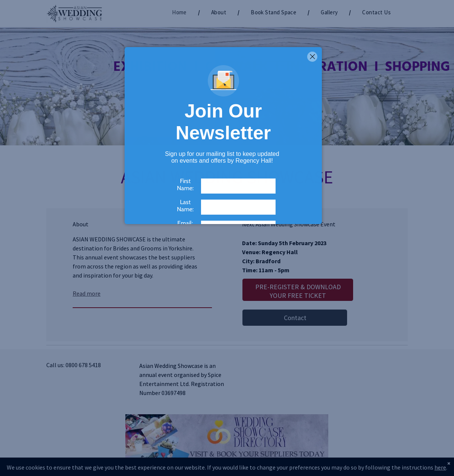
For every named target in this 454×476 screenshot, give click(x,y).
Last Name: (185, 206)
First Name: (185, 185)
